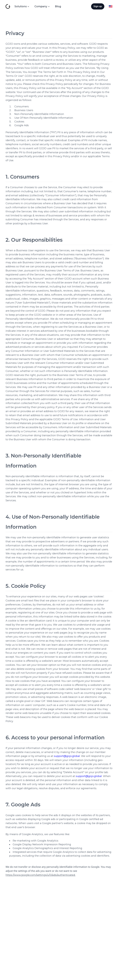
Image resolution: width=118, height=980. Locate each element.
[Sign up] (98, 6)
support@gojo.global (67, 756)
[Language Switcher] (111, 6)
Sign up (98, 6)
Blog (58, 6)
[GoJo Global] (8, 6)
